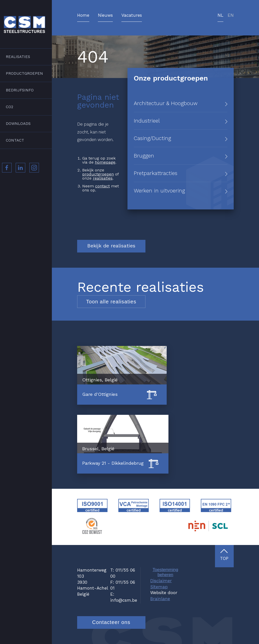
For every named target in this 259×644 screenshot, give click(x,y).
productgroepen (98, 174)
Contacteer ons (111, 622)
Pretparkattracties (156, 173)
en (231, 15)
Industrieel (147, 121)
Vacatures (132, 15)
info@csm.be (124, 600)
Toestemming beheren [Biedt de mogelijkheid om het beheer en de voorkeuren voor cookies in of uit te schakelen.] (165, 572)
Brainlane (160, 599)
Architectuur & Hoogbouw (166, 103)
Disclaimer (161, 581)
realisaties (103, 178)
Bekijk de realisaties (111, 246)
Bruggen (144, 156)
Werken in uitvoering (159, 191)
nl (220, 15)
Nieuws (105, 15)
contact (102, 186)
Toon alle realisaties (111, 302)
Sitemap (159, 587)
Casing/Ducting (152, 138)
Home (83, 15)
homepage (105, 162)
